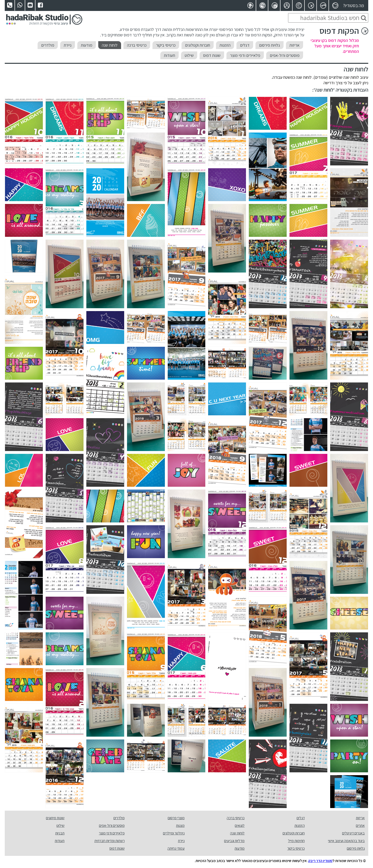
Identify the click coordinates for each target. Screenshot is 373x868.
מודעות (87, 45)
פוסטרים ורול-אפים (285, 55)
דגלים (245, 45)
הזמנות (225, 45)
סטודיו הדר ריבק (320, 861)
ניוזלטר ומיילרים (174, 833)
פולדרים (48, 45)
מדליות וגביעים (234, 841)
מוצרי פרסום (176, 818)
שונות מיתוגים (55, 818)
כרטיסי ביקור (166, 45)
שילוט (189, 55)
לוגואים (240, 826)
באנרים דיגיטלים (353, 833)
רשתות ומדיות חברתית (110, 841)
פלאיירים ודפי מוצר (245, 55)
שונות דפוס (212, 55)
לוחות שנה (110, 45)
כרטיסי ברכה (137, 45)
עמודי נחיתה (176, 848)
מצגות (180, 826)
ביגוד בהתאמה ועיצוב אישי (346, 841)
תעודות (169, 55)
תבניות (60, 833)
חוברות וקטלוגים (198, 45)
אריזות (294, 45)
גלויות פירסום (270, 45)
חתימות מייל (296, 841)
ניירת (68, 45)
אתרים (360, 826)
